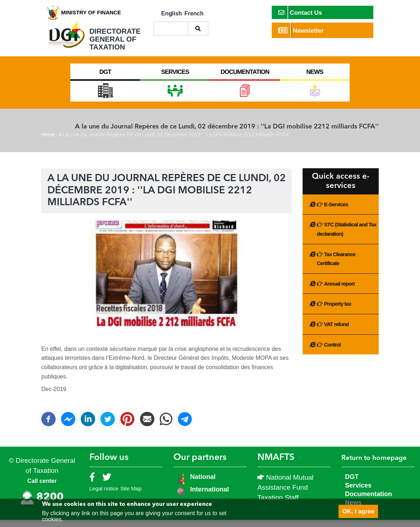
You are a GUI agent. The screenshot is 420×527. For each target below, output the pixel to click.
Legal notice (104, 496)
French (194, 13)
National (202, 484)
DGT (352, 484)
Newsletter (301, 30)
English (172, 13)
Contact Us (300, 12)
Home (48, 142)
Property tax (338, 311)
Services (358, 493)
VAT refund (337, 331)
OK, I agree (358, 511)
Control (332, 352)
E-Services (336, 211)
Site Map (131, 496)
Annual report (339, 291)
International (210, 497)
